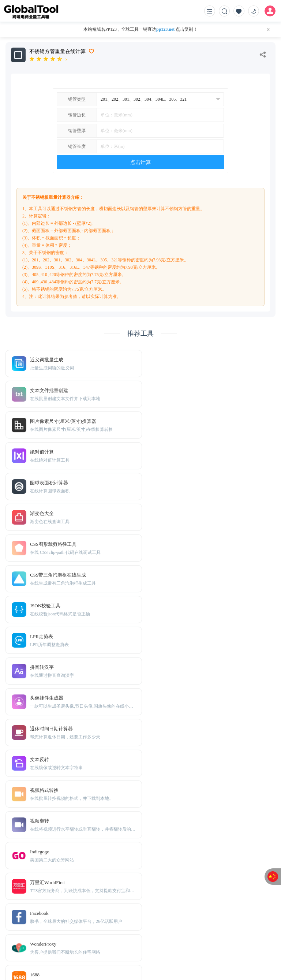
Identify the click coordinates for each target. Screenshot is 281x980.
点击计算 (140, 162)
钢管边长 (77, 115)
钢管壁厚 (77, 131)
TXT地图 (39, 939)
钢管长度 (77, 146)
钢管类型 (77, 99)
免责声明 (40, 928)
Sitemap (60, 939)
